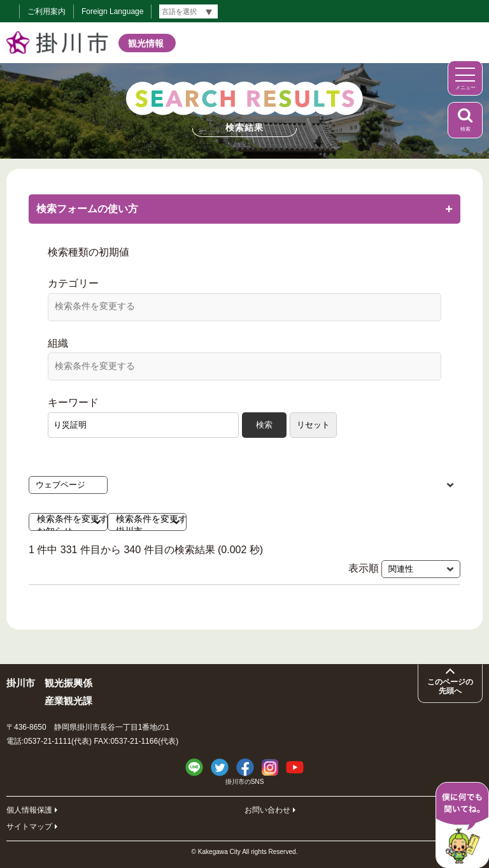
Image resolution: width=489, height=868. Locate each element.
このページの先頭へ (450, 686)
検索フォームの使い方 (244, 209)
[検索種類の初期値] (68, 485)
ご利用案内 (46, 11)
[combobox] (244, 307)
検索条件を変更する (60, 520)
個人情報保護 (29, 810)
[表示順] (421, 569)
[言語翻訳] (188, 11)
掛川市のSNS (245, 782)
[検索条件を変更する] (245, 306)
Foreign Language (112, 11)
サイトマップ (29, 827)
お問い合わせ (267, 810)
